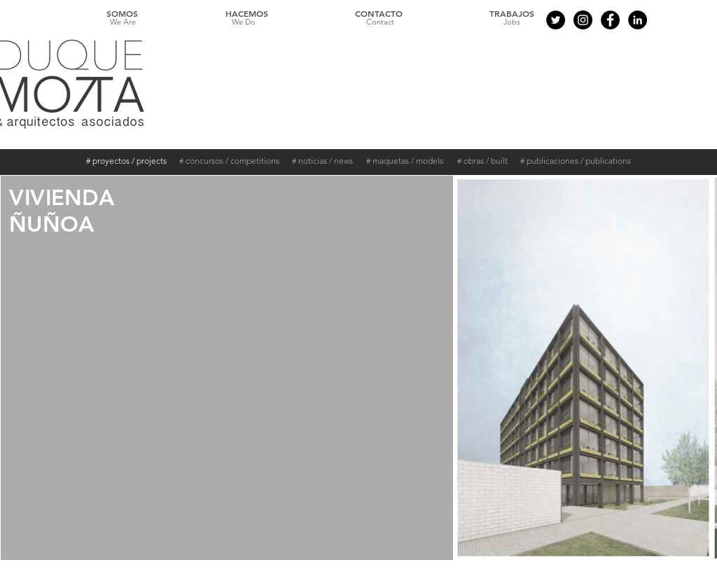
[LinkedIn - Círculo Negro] (638, 20)
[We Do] (244, 22)
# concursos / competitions (229, 161)
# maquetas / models (405, 161)
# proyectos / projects (126, 161)
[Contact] (380, 22)
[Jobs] (512, 22)
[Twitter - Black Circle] (556, 20)
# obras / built (482, 161)
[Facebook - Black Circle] (610, 20)
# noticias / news (322, 161)
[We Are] (123, 22)
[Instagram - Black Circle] (583, 20)
